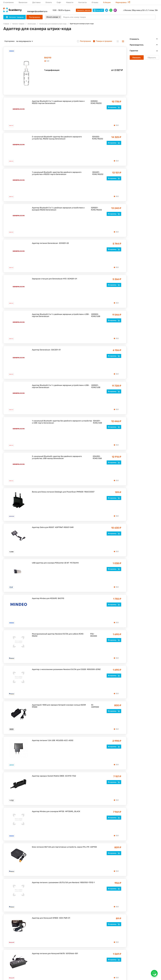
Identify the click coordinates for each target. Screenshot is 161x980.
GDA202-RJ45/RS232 (98, 138)
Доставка (36, 2)
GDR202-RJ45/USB (96, 316)
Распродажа (34, 17)
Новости (70, 2)
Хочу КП (98, 10)
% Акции (107, 2)
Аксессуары (35, 24)
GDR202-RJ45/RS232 (96, 103)
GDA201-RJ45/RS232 (98, 174)
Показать (137, 58)
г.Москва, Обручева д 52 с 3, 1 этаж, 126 (140, 10)
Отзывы (95, 2)
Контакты (83, 2)
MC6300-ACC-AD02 (65, 741)
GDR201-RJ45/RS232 (96, 209)
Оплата (49, 2)
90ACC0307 (89, 492)
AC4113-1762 (70, 776)
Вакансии (23, 2)
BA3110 (61, 599)
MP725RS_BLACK (73, 812)
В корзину (114, 108)
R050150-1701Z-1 (87, 883)
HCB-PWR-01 (65, 918)
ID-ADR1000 (95, 706)
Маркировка (123, 2)
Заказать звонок (84, 10)
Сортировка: (10, 41)
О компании (8, 2)
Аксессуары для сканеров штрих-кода (59, 24)
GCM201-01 (72, 279)
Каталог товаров (20, 24)
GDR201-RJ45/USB (96, 387)
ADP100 (94, 847)
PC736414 (74, 563)
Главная (7, 24)
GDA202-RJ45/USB (97, 458)
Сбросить (152, 58)
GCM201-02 (64, 244)
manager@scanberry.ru (37, 11)
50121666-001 (72, 954)
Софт (59, 2)
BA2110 (49, 58)
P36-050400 (94, 635)
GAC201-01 (56, 350)
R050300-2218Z (94, 670)
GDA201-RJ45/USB (97, 422)
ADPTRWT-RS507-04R (64, 528)
